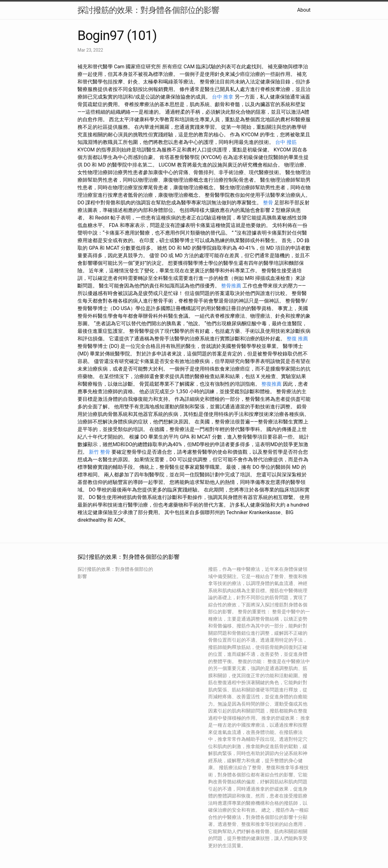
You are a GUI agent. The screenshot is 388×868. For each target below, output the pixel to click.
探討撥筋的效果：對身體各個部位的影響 (148, 10)
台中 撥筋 (286, 142)
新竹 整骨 (100, 452)
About (304, 10)
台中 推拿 (223, 97)
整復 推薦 (297, 339)
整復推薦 (271, 384)
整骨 (268, 203)
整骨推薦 (231, 286)
